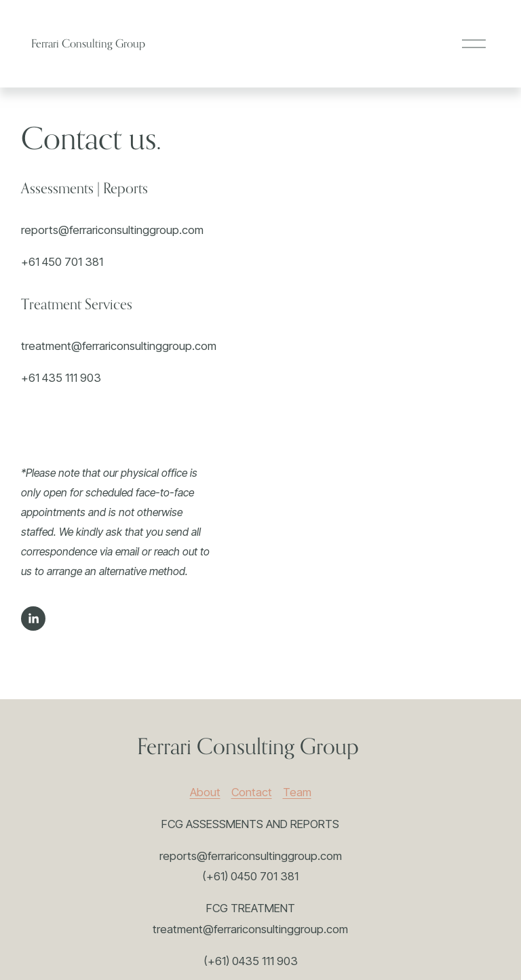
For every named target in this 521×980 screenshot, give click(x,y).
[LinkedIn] (33, 619)
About (205, 792)
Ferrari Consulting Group (88, 43)
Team (297, 792)
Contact (252, 792)
